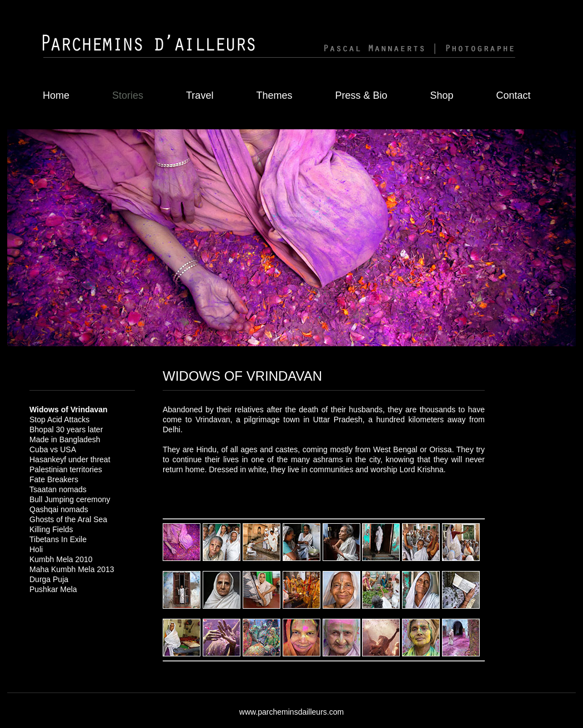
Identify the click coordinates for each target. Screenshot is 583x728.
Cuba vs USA (53, 449)
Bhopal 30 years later (66, 429)
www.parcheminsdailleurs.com (291, 712)
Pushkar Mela (53, 589)
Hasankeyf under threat (70, 459)
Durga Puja (49, 579)
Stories (128, 95)
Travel (200, 95)
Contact (514, 95)
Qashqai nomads (59, 509)
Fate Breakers (54, 479)
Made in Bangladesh (65, 439)
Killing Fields (51, 529)
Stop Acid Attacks (59, 419)
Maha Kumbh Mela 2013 (72, 569)
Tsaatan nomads (58, 489)
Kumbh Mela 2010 (61, 559)
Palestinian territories (66, 469)
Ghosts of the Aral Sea (68, 519)
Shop (441, 95)
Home (56, 95)
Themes (274, 95)
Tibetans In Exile (58, 539)
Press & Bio (361, 95)
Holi (36, 549)
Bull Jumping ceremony (70, 499)
